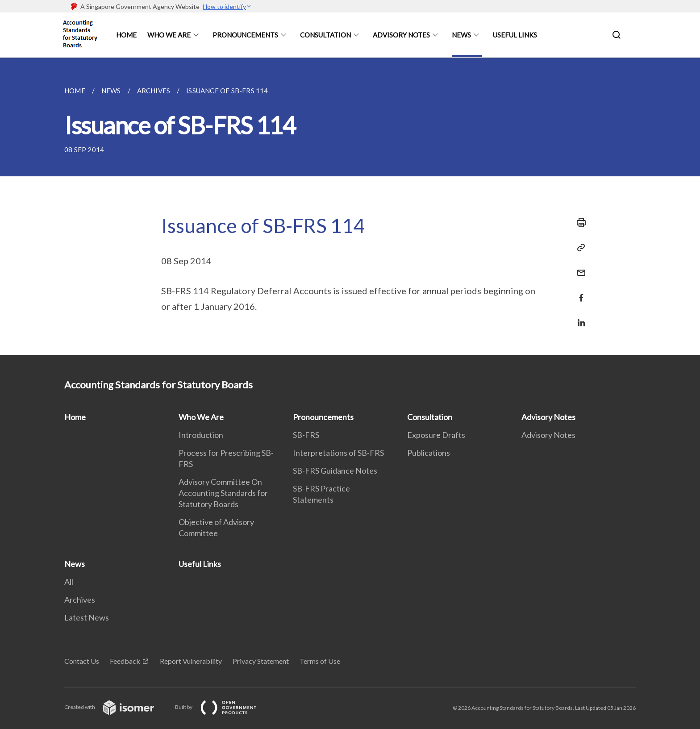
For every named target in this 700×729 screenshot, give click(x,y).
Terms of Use (320, 661)
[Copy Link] (579, 248)
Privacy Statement (261, 661)
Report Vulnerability (191, 661)
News (461, 35)
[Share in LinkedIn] (579, 317)
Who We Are (169, 35)
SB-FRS (306, 435)
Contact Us (82, 661)
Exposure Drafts (436, 435)
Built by (223, 707)
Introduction (201, 435)
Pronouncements (245, 35)
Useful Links (515, 35)
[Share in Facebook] (579, 292)
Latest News (87, 617)
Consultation (325, 35)
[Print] (579, 223)
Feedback (125, 661)
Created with (116, 707)
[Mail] (579, 267)
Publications (429, 453)
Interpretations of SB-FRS (338, 453)
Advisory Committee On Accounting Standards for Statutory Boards (223, 493)
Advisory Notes (401, 35)
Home (126, 35)
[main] (350, 206)
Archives (80, 600)
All (69, 582)
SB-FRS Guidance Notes (335, 471)
